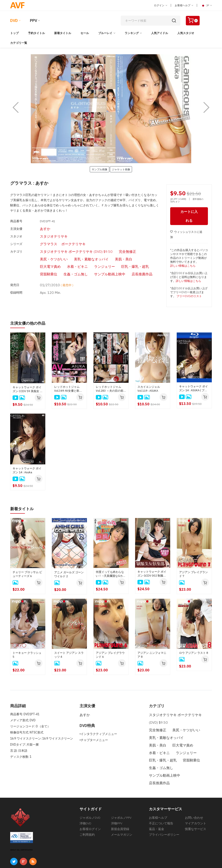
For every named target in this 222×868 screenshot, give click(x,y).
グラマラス (40, 239)
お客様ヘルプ (184, 5)
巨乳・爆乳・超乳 (45, 257)
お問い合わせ (194, 792)
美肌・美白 (75, 251)
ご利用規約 (87, 811)
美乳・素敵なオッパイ (48, 251)
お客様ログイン (90, 805)
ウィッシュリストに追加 (186, 236)
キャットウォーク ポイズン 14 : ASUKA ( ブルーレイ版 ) (193, 389)
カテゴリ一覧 (19, 43)
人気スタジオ (186, 33)
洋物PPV (117, 798)
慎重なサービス (196, 805)
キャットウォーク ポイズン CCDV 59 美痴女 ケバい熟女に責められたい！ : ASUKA (28, 390)
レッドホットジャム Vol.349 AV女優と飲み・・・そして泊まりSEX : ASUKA (68, 390)
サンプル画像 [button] (100, 169)
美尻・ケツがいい (131, 245)
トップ (14, 33)
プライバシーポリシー (164, 811)
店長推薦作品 (145, 257)
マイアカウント (196, 798)
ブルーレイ (105, 33)
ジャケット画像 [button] (121, 169)
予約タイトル (36, 33)
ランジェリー (139, 251)
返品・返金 (157, 805)
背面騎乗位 (69, 257)
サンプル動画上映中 (119, 257)
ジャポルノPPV (121, 792)
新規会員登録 (120, 805)
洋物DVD (85, 798)
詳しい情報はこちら (183, 267)
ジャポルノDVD (90, 792)
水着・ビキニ (117, 251)
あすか (37, 227)
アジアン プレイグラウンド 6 (110, 655)
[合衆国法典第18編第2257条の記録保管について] (180, 854)
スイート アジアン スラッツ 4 (69, 655)
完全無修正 (107, 245)
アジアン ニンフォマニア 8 (152, 655)
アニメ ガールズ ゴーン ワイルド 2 (69, 575)
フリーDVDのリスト (189, 297)
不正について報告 (161, 798)
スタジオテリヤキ (45, 233)
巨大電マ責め (95, 251)
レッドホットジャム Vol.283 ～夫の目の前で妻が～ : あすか (111, 390)
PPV (33, 21)
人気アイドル (160, 33)
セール (85, 33)
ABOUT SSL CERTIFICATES (21, 823)
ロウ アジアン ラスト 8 (194, 653)
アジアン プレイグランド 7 (193, 575)
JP (206, 5)
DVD (14, 21)
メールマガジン (122, 811)
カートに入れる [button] (189, 217)
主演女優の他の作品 (30, 324)
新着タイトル (63, 33)
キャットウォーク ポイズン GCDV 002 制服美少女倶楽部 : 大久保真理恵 (153, 574)
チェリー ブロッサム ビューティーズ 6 (27, 575)
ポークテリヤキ (62, 239)
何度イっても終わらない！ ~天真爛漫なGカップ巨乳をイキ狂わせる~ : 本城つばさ (111, 575)
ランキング (132, 33)
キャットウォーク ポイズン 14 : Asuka (27, 471)
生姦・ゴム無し (91, 257)
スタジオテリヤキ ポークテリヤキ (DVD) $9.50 (64, 245)
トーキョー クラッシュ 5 (27, 655)
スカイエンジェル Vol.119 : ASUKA (149, 390)
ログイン (161, 5)
